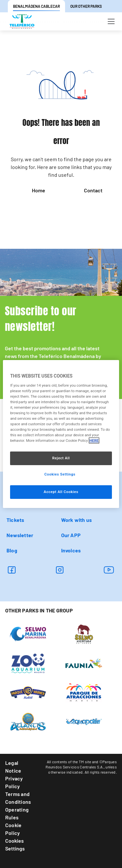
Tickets (15, 520)
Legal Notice (13, 767)
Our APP (71, 535)
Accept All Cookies (61, 492)
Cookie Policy (13, 829)
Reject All (61, 458)
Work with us (77, 520)
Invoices (71, 550)
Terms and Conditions (18, 798)
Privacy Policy (14, 782)
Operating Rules (17, 813)
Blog (12, 550)
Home (39, 190)
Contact (93, 190)
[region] (61, 434)
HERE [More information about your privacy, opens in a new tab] (94, 440)
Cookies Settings (15, 844)
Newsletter (20, 535)
